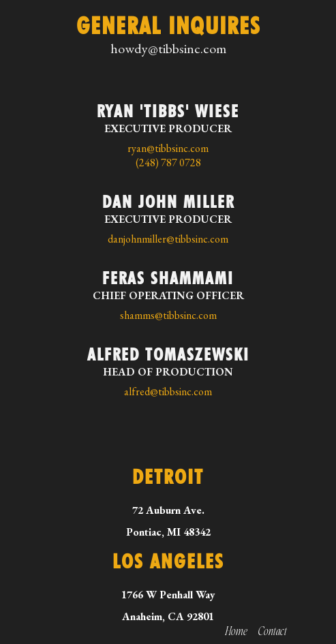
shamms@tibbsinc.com (168, 315)
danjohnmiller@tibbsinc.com (168, 239)
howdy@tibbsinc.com (168, 48)
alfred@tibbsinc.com (168, 392)
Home (236, 632)
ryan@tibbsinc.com (168, 148)
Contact (273, 632)
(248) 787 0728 (168, 163)
